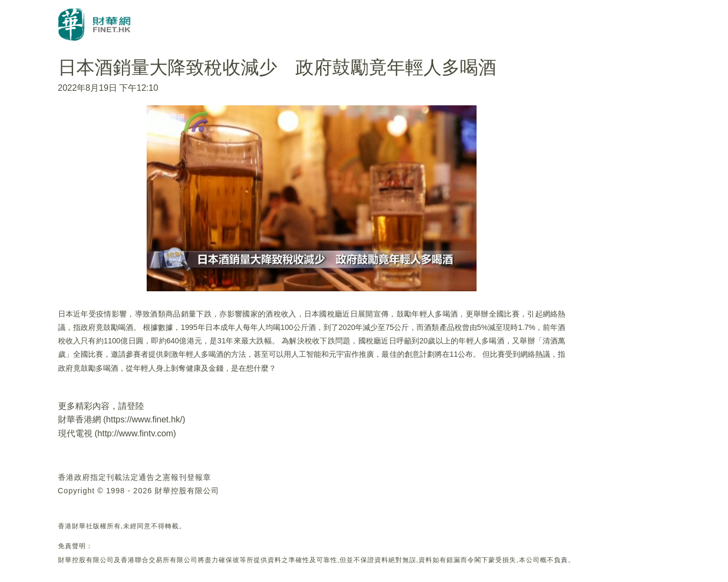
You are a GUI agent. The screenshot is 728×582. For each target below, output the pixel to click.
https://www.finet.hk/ (144, 419)
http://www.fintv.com (135, 433)
